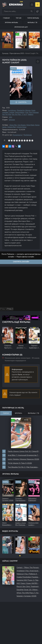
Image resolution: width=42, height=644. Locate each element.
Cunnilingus (12, 110)
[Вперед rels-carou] (40, 335)
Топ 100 (19, 18)
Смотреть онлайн (21, 262)
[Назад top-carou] (2, 40)
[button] (20, 556)
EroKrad (16, 4)
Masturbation (20, 112)
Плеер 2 (10, 309)
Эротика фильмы (11, 23)
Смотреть (22, 102)
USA (10, 117)
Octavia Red (11, 127)
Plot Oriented (34, 112)
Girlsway (12, 120)
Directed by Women (24, 110)
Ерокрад (5, 53)
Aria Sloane (22, 125)
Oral (27, 112)
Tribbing (30, 114)
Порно (6, 413)
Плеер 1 (3, 309)
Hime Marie (30, 125)
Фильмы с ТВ (33, 413)
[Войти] (32, 5)
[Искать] (32, 11)
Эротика (18, 413)
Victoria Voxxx (21, 127)
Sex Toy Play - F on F (19, 114)
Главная (6, 18)
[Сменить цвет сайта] (38, 11)
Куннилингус (18, 135)
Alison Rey (13, 125)
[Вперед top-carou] (40, 40)
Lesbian (12, 112)
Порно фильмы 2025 (17, 53)
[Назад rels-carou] (2, 335)
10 (32, 140)
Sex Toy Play (7, 114)
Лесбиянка (28, 135)
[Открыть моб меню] (38, 5)
